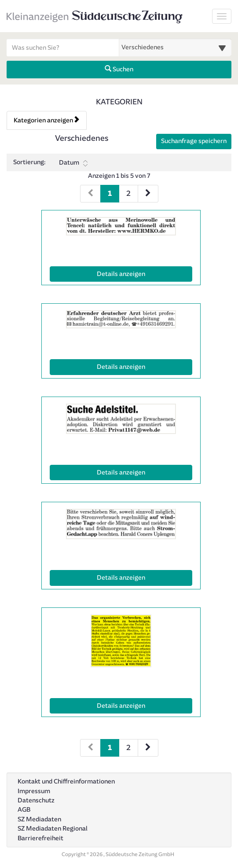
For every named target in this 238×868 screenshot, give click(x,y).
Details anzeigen (140, 273)
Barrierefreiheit (40, 838)
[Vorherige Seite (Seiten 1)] (90, 194)
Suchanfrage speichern (194, 141)
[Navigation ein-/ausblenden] (222, 16)
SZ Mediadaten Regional (53, 829)
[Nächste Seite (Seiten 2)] (148, 748)
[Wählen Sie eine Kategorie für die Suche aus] (176, 48)
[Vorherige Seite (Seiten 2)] (90, 748)
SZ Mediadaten (39, 819)
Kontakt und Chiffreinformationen (66, 782)
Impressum (34, 791)
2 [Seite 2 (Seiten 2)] (128, 748)
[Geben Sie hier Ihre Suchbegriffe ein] (63, 48)
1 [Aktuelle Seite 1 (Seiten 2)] (110, 747)
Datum (73, 163)
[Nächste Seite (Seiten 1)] (148, 194)
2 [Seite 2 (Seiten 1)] (128, 193)
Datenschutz (36, 800)
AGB (24, 810)
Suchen (119, 69)
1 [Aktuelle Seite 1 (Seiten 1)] (110, 193)
